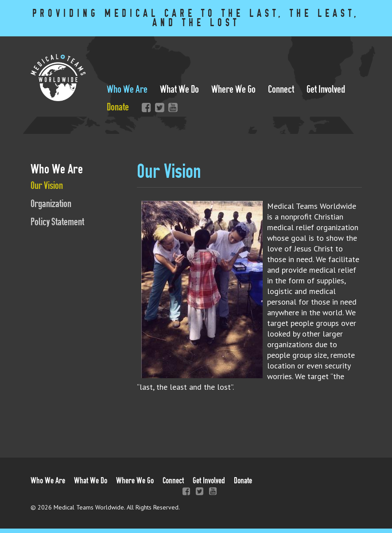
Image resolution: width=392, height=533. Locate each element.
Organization (51, 204)
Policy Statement (57, 222)
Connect (281, 89)
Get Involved (326, 89)
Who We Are (127, 89)
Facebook (144, 107)
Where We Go (233, 89)
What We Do (179, 89)
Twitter (158, 107)
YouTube (171, 107)
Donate (118, 107)
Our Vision (47, 186)
